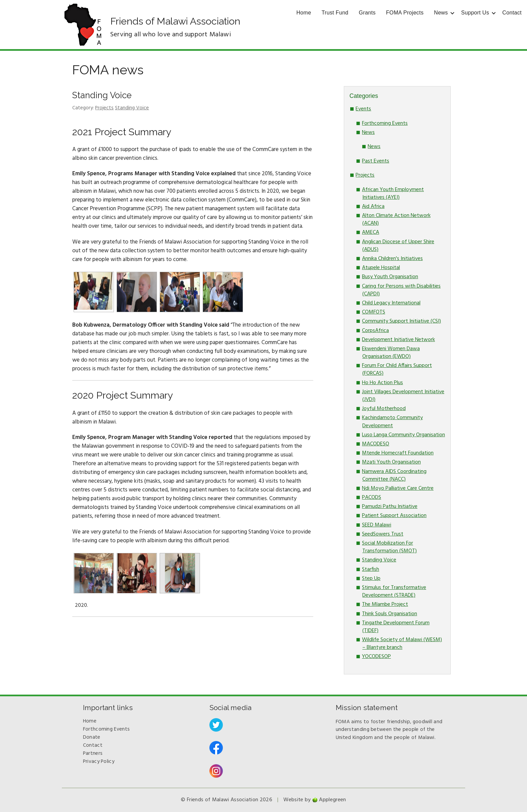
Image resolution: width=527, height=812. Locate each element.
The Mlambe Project (385, 604)
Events (363, 109)
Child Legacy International (391, 303)
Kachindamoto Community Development (392, 422)
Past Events (376, 161)
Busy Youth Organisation (390, 277)
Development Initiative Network (398, 340)
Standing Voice (102, 95)
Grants (367, 13)
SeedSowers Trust (383, 534)
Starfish (371, 569)
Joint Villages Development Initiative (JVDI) (403, 396)
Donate (92, 737)
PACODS (372, 497)
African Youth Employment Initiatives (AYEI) (393, 194)
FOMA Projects (405, 13)
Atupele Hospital (381, 268)
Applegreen (332, 800)
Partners (93, 753)
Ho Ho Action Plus (382, 383)
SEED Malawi (377, 525)
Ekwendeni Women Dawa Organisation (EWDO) (391, 353)
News (441, 13)
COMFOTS (374, 312)
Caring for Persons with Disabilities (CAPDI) (401, 290)
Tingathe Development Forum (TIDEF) (396, 627)
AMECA (371, 232)
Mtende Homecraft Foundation (398, 453)
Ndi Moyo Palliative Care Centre (398, 488)
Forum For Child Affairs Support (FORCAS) (397, 370)
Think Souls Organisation (390, 614)
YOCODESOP (376, 657)
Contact (512, 13)
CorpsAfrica (375, 331)
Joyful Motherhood (384, 409)
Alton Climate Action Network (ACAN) (396, 219)
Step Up (371, 579)
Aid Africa (373, 207)
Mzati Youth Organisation (391, 462)
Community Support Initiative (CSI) (401, 321)
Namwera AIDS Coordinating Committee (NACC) (394, 475)
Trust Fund (335, 13)
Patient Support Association (394, 516)
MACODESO (376, 444)
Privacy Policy (99, 762)
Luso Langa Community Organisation (403, 435)
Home (304, 13)
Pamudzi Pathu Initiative (390, 507)
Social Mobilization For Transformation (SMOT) (389, 547)
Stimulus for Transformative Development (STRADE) (394, 592)
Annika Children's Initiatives (392, 259)
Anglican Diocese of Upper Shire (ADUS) (398, 246)
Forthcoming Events (385, 123)
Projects (104, 108)
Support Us (475, 13)
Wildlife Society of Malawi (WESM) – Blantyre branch (402, 644)
